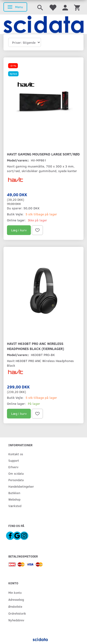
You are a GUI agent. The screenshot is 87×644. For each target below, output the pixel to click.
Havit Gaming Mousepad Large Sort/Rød (43, 154)
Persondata (16, 480)
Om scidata (16, 473)
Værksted (15, 506)
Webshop (14, 499)
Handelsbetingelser (21, 486)
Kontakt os (16, 454)
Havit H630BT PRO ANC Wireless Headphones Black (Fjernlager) (35, 346)
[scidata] (43, 24)
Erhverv (13, 467)
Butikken (14, 493)
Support (14, 460)
